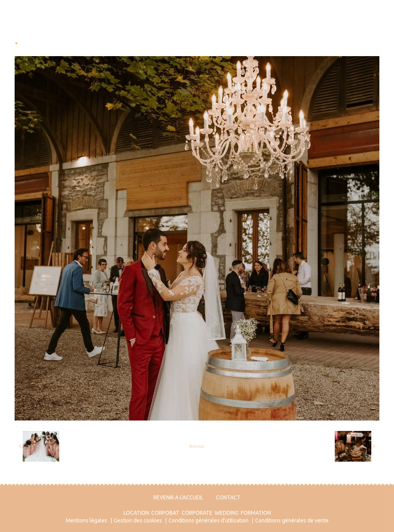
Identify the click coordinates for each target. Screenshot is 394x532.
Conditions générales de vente (292, 520)
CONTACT (228, 497)
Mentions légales (87, 520)
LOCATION (136, 513)
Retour (197, 446)
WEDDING (227, 513)
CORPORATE (197, 513)
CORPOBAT (165, 513)
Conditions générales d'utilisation (209, 520)
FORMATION (256, 513)
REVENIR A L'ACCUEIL (178, 497)
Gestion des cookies (138, 520)
